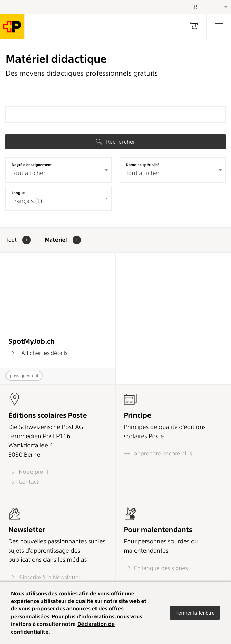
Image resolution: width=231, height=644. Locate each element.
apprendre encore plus (158, 453)
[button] (195, 613)
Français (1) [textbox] (27, 201)
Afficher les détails (38, 353)
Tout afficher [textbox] (28, 173)
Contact (23, 482)
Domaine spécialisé (143, 165)
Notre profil (28, 472)
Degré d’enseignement (32, 165)
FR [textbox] (194, 7)
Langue (18, 193)
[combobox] (59, 170)
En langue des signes (156, 568)
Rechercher (115, 142)
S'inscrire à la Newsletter (44, 577)
